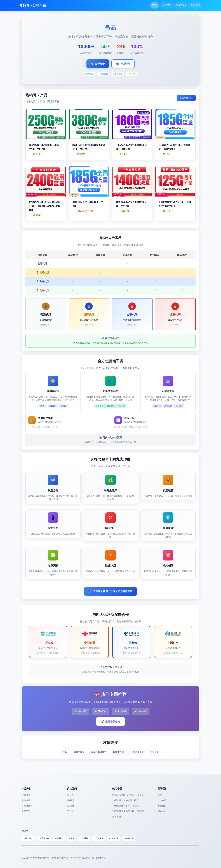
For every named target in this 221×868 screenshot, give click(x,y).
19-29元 (71, 800)
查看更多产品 (186, 98)
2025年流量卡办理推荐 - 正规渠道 (128, 811)
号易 (65, 752)
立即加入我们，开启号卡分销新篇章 (111, 591)
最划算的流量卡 (99, 752)
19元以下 (71, 795)
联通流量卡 (27, 795)
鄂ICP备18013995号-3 (93, 858)
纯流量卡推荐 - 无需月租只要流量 (128, 795)
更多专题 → (118, 817)
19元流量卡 (29, 838)
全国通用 (85, 838)
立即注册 (98, 64)
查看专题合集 (111, 722)
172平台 (155, 752)
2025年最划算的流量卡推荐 (125, 800)
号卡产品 (181, 5)
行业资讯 (167, 5)
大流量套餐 (45, 838)
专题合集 (195, 5)
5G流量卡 (60, 838)
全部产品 (26, 811)
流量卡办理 (119, 752)
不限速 (73, 838)
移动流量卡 (27, 806)
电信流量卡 (27, 800)
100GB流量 (116, 838)
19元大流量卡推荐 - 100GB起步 (127, 806)
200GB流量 (132, 838)
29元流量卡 (100, 838)
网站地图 (162, 811)
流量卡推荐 (79, 752)
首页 (155, 5)
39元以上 (71, 811)
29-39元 (71, 806)
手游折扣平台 (137, 752)
